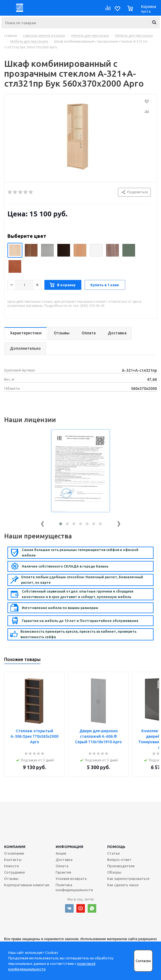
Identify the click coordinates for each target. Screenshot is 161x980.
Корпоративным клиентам (27, 885)
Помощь (116, 847)
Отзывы (11, 879)
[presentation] (42, 523)
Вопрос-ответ (119, 860)
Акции (61, 853)
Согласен (143, 961)
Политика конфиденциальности (74, 887)
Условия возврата (71, 879)
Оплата (62, 866)
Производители (121, 866)
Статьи (113, 853)
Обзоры (114, 872)
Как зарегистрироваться (128, 879)
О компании (14, 853)
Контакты (13, 860)
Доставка (64, 860)
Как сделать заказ (123, 885)
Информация (69, 847)
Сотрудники (14, 872)
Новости (11, 866)
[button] (61, 524)
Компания (15, 847)
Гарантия (63, 872)
